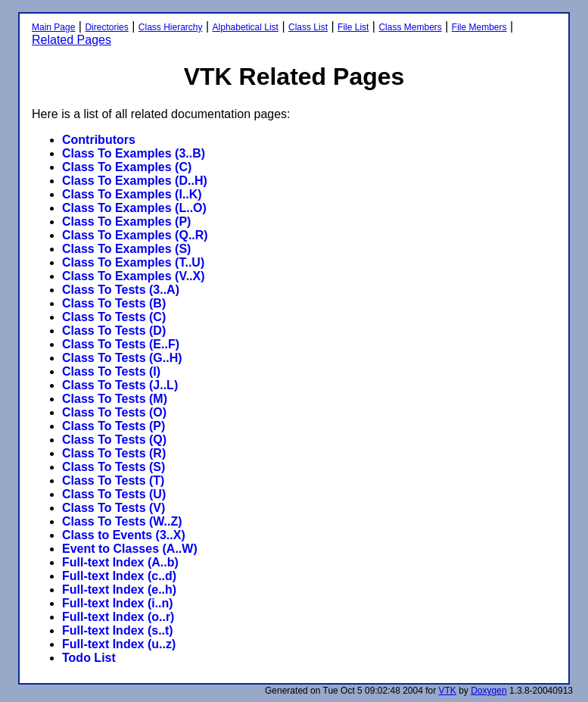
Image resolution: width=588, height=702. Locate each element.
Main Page (53, 27)
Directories (106, 27)
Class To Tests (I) (111, 371)
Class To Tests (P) (114, 426)
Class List (308, 27)
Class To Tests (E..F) (121, 344)
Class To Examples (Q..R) (135, 235)
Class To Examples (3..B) (134, 153)
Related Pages (72, 40)
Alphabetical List (246, 27)
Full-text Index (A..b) (120, 562)
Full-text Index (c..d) (119, 576)
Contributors (99, 140)
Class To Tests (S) (114, 467)
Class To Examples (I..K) (132, 194)
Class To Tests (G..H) (122, 358)
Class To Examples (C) (127, 167)
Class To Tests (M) (115, 399)
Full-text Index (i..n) (118, 603)
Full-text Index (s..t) (118, 630)
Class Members (410, 27)
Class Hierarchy (171, 27)
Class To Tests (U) (114, 494)
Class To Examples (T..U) (133, 262)
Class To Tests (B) (114, 303)
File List (353, 27)
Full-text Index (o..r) (118, 617)
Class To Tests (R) (114, 453)
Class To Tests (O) (114, 412)
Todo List (89, 658)
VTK (448, 691)
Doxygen (488, 691)
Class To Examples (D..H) (135, 181)
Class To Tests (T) (113, 480)
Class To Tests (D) (114, 331)
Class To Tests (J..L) (120, 385)
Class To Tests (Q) (114, 440)
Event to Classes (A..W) (130, 549)
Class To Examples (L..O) (134, 208)
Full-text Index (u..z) (119, 644)
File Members (479, 27)
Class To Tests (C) (114, 317)
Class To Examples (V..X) (134, 276)
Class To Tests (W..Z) (122, 521)
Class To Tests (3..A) (121, 290)
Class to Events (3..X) (124, 535)
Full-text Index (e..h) (119, 590)
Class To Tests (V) (114, 508)
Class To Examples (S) (126, 249)
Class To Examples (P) (126, 222)
